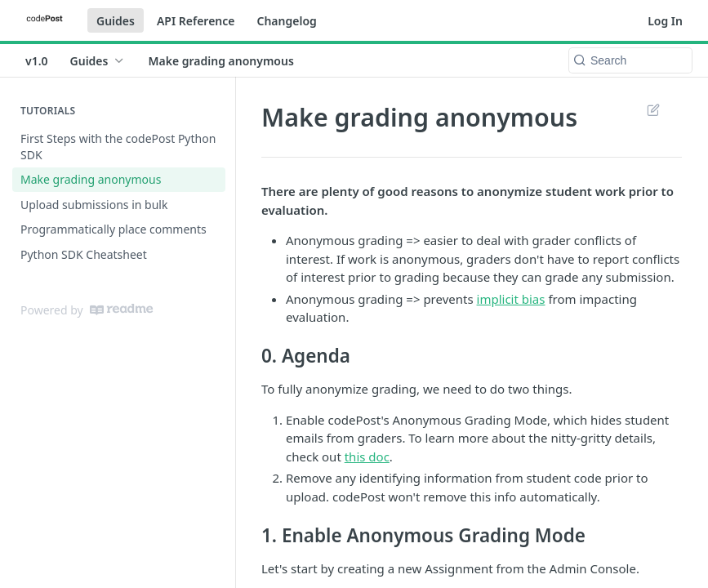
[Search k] (630, 60)
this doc (367, 457)
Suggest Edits (653, 109)
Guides (116, 21)
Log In (665, 21)
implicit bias (511, 299)
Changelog (286, 21)
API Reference (196, 21)
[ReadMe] (121, 310)
